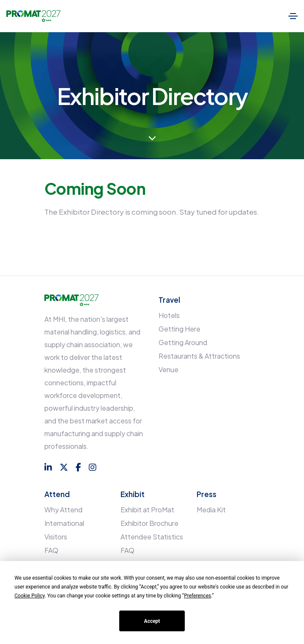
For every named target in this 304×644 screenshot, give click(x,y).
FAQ (51, 550)
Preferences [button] (197, 596)
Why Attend (63, 510)
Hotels (169, 315)
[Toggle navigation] (293, 16)
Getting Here (179, 329)
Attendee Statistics (152, 537)
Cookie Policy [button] (29, 596)
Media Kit (211, 510)
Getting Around (183, 342)
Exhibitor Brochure (149, 523)
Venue (168, 369)
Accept (152, 621)
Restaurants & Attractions (199, 356)
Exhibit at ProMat (147, 510)
